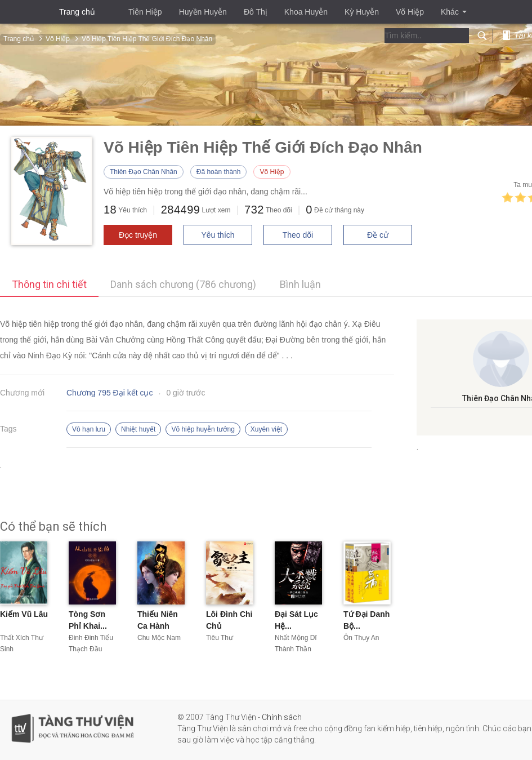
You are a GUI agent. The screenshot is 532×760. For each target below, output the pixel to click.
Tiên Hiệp (145, 12)
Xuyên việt (266, 429)
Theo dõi (298, 235)
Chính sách (282, 717)
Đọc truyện (138, 235)
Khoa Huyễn (306, 12)
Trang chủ (77, 12)
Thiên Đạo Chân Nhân (144, 172)
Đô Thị (256, 12)
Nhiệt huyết (138, 429)
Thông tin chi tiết (49, 284)
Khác (454, 12)
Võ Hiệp (410, 12)
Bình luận (300, 284)
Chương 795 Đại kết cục (110, 393)
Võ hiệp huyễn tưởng (203, 429)
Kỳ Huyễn (362, 12)
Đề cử (378, 235)
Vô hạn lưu (89, 429)
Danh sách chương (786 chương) (183, 284)
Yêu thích (218, 235)
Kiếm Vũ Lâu (24, 614)
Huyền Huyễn (203, 12)
